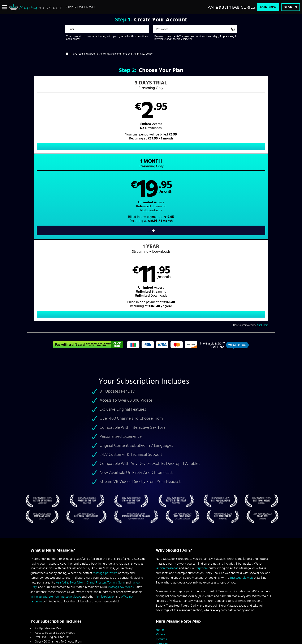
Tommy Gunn (116, 450)
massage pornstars (105, 441)
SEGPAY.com (191, 609)
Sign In (291, 7)
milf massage (39, 465)
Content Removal (151, 612)
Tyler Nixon (77, 450)
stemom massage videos (65, 465)
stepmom (201, 436)
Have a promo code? (251, 166)
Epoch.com (83, 609)
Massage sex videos (121, 455)
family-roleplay (105, 465)
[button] (89, 119)
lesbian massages (167, 436)
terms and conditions (115, 54)
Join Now (268, 7)
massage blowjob (242, 446)
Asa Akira (62, 450)
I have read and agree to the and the (111, 54)
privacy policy (145, 54)
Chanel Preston (96, 450)
